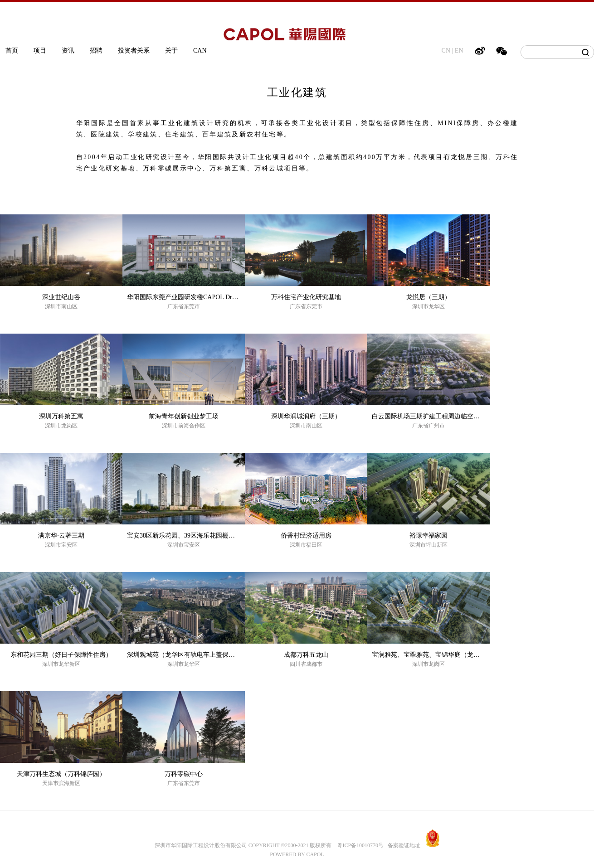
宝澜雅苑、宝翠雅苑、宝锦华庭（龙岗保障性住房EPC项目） (457, 655)
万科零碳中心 (184, 774)
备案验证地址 (402, 845)
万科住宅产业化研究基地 (306, 297)
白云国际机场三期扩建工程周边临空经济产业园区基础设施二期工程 (467, 416)
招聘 (96, 51)
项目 (40, 51)
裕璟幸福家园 (428, 536)
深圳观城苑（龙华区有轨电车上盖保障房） (187, 655)
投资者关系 (134, 51)
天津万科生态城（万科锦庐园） (61, 774)
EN (459, 51)
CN (446, 51)
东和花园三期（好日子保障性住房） (61, 655)
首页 (12, 51)
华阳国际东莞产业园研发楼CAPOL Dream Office (194, 297)
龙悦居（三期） (428, 297)
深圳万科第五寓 (61, 416)
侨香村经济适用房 (306, 536)
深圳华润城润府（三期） (306, 416)
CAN (200, 51)
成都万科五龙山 (306, 655)
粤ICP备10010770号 (360, 845)
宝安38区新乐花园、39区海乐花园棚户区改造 (190, 536)
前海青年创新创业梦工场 (184, 416)
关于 (171, 51)
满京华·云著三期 (61, 536)
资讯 (68, 51)
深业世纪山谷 (61, 297)
